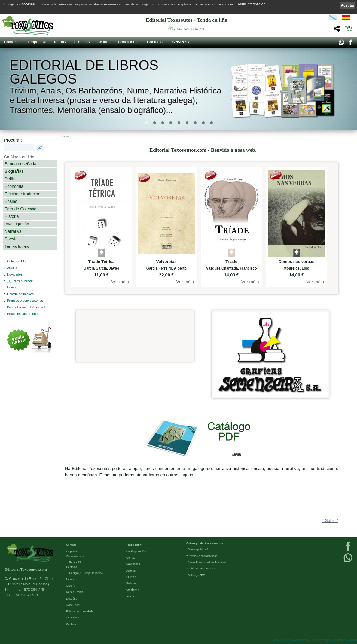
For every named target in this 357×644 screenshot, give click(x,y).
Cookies (71, 624)
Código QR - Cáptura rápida (86, 573)
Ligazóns (72, 599)
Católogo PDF (196, 575)
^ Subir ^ (330, 520)
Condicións (128, 42)
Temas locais (17, 246)
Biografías (14, 171)
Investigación (17, 224)
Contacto (155, 42)
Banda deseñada (20, 164)
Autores (13, 268)
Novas (12, 287)
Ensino (11, 201)
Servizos (180, 42)
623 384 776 (190, 29)
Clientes (81, 42)
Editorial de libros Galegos (84, 72)
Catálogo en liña (136, 551)
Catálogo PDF (17, 261)
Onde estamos (75, 556)
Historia (12, 216)
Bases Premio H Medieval (26, 307)
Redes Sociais (75, 592)
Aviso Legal (73, 605)
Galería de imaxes (20, 294)
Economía (14, 186)
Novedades (133, 564)
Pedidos (131, 583)
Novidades (15, 274)
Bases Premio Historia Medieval (207, 562)
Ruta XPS (75, 562)
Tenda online (134, 545)
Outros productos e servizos (205, 543)
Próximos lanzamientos (202, 569)
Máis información (252, 4)
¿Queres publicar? (20, 281)
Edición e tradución (22, 194)
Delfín (10, 179)
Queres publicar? (198, 549)
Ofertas (131, 558)
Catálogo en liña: (20, 157)
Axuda (103, 42)
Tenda (58, 42)
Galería (71, 586)
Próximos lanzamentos (24, 314)
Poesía (11, 239)
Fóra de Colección (22, 209)
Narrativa (13, 231)
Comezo (11, 42)
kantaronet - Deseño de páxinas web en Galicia (325, 640)
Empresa (36, 42)
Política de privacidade (80, 611)
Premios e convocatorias (25, 301)
